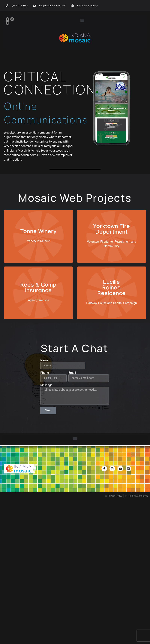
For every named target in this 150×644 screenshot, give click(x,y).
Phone (45, 373)
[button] (82, 20)
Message (46, 385)
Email (72, 373)
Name (44, 360)
